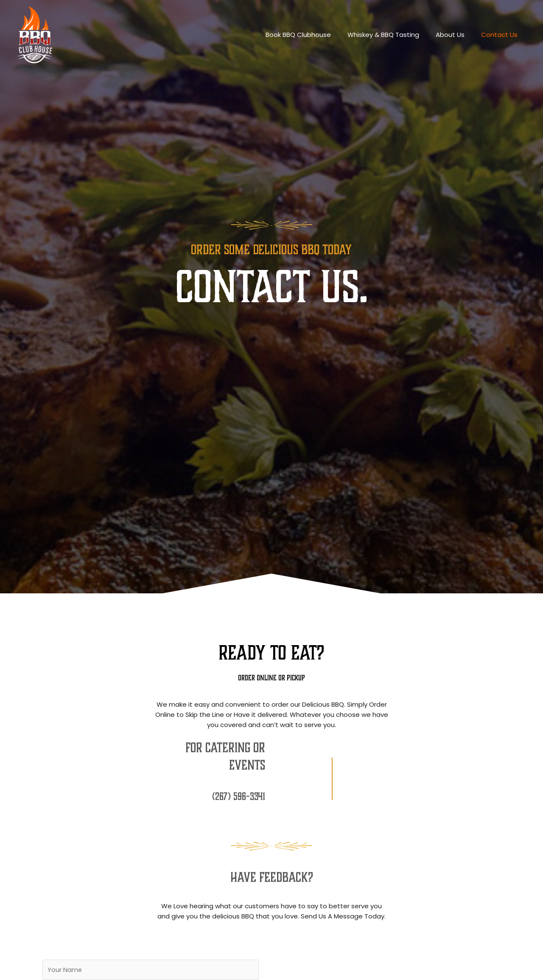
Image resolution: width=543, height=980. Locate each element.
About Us (456, 35)
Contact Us (501, 35)
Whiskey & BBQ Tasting (393, 35)
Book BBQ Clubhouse (312, 35)
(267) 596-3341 (238, 793)
